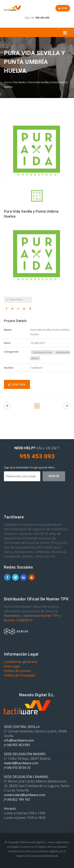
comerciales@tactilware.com (25, 795)
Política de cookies (17, 671)
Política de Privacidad (19, 675)
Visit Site (17, 384)
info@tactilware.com (19, 740)
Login (63, 8)
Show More (14, 299)
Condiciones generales (21, 662)
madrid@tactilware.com (21, 763)
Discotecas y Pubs (42, 352)
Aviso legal (12, 666)
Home (7, 82)
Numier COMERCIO (18, 620)
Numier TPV (50, 616)
